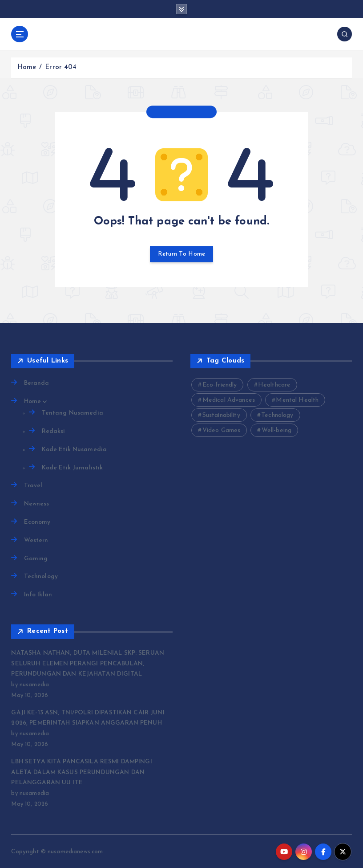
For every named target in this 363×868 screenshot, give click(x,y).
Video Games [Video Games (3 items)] (222, 430)
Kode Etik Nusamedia (75, 449)
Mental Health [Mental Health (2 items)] (297, 400)
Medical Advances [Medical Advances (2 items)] (229, 400)
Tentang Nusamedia (73, 413)
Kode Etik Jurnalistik (73, 467)
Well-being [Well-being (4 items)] (276, 430)
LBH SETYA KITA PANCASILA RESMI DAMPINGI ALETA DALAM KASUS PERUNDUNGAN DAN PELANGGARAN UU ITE (91, 771)
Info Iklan (38, 594)
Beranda (37, 383)
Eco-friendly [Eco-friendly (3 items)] (220, 385)
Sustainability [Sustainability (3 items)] (221, 415)
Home (27, 67)
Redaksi (54, 431)
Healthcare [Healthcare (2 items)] (274, 385)
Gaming (36, 558)
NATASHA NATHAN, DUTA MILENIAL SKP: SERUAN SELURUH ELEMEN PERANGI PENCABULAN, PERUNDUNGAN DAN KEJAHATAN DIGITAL (86, 663)
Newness (37, 503)
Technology (41, 576)
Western (36, 540)
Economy (37, 522)
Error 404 (61, 67)
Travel (33, 485)
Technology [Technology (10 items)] (277, 415)
